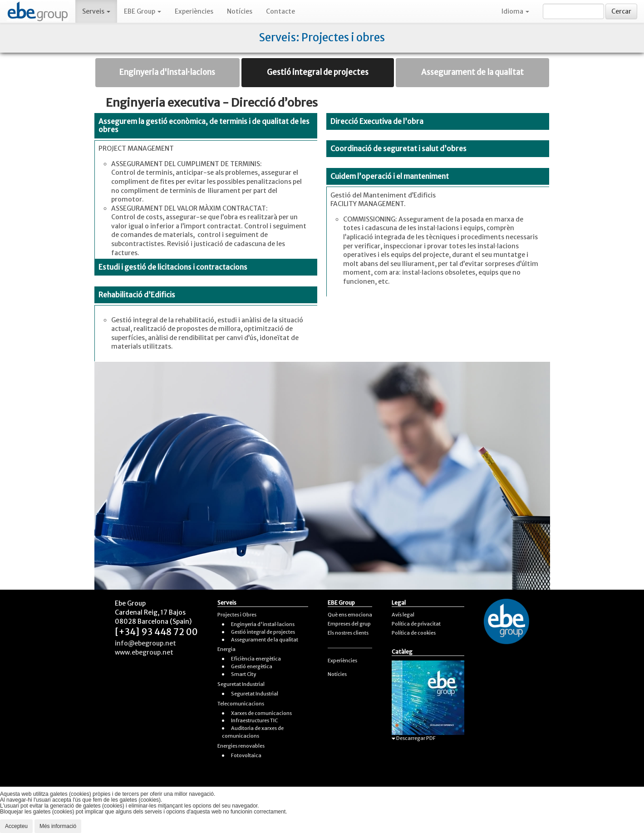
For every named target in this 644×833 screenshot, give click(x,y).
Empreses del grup (349, 624)
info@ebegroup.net (145, 643)
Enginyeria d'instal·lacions (167, 72)
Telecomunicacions (241, 704)
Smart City (243, 674)
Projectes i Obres (237, 615)
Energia (226, 649)
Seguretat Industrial (241, 684)
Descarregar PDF (414, 738)
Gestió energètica (252, 666)
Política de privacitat (416, 624)
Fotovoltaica (246, 755)
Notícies (240, 11)
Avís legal (403, 615)
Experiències (194, 11)
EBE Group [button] (143, 11)
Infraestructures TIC (254, 720)
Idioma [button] (515, 11)
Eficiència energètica (256, 659)
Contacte (280, 11)
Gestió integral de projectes (318, 72)
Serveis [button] (96, 11)
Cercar (621, 11)
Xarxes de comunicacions (261, 713)
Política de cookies (414, 633)
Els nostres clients (348, 633)
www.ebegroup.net (144, 652)
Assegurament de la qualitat (472, 72)
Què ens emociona (350, 615)
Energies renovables (241, 746)
